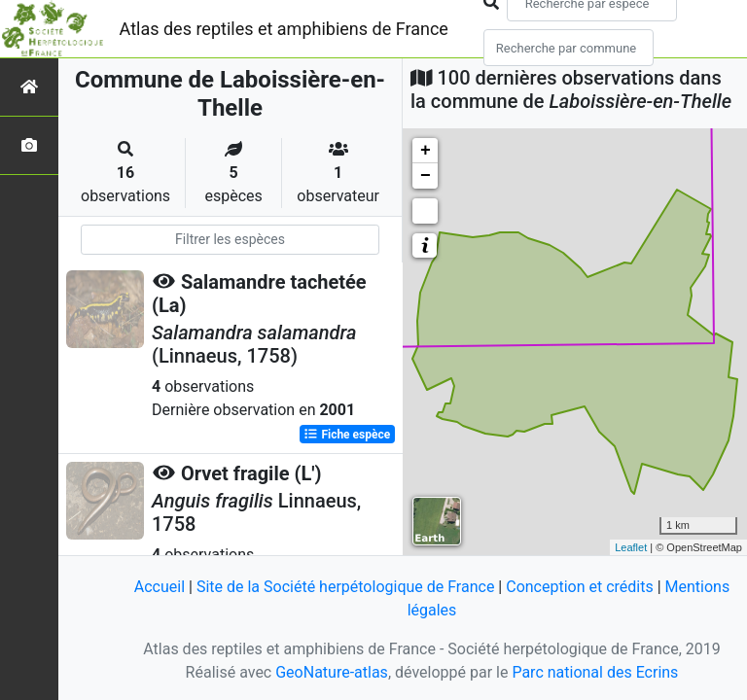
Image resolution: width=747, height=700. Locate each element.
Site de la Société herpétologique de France (345, 587)
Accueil (160, 587)
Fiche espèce (347, 435)
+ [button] (426, 151)
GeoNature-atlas (332, 672)
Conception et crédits (580, 587)
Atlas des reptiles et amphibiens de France (284, 29)
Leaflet (631, 547)
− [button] (426, 176)
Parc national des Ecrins (595, 672)
